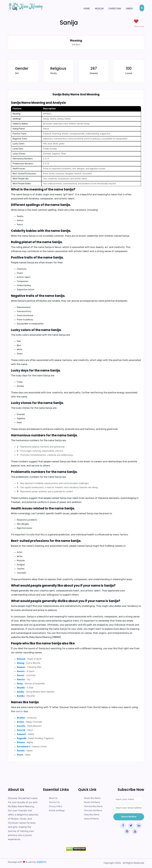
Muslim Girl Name (92, 802)
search (19, 711)
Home (87, 9)
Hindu (129, 9)
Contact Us (54, 802)
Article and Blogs (57, 811)
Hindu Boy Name (92, 815)
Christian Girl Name (93, 811)
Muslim (99, 9)
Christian (115, 9)
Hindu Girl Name (91, 819)
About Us (53, 798)
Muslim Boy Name (92, 798)
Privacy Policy (56, 806)
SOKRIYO (41, 862)
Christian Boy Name (93, 806)
